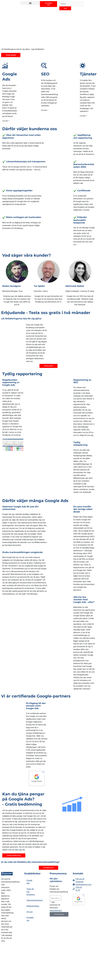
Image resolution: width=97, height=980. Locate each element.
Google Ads (29, 877)
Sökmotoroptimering (31, 896)
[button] (30, 3)
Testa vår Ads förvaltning (31, 887)
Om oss (30, 907)
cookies (14, 969)
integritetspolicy (56, 906)
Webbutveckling (31, 902)
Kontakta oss (30, 914)
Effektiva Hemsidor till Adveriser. (6, 958)
